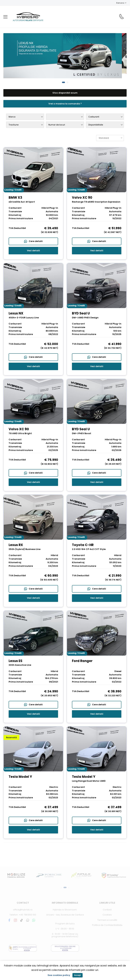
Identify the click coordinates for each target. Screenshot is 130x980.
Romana (118, 3)
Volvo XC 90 (82, 198)
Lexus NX (16, 313)
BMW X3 (15, 198)
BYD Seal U (81, 313)
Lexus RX (16, 545)
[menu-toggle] (5, 17)
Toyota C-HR (83, 545)
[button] (63, 82)
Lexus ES (15, 661)
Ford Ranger (82, 661)
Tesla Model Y (20, 777)
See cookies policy (59, 975)
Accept (77, 975)
